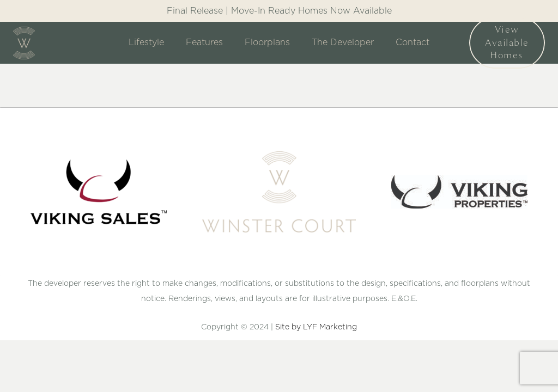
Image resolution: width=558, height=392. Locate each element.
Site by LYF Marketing (316, 327)
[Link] (24, 43)
